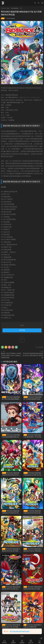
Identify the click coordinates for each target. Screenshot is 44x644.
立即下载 (22, 330)
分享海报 (39, 347)
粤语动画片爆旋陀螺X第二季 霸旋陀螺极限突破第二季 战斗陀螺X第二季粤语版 (33, 398)
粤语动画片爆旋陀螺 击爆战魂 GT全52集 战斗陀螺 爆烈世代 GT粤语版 (11, 512)
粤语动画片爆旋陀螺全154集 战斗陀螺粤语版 (33, 626)
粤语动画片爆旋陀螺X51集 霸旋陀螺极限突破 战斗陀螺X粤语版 (11, 436)
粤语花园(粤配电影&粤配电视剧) (20, 631)
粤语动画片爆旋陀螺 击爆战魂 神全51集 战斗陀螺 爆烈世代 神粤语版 (11, 550)
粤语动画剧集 (11, 18)
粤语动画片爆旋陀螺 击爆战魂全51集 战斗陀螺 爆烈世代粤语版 (33, 550)
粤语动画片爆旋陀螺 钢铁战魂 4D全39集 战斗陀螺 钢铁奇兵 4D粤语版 (33, 588)
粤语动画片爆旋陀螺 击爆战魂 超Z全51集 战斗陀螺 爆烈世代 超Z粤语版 (33, 512)
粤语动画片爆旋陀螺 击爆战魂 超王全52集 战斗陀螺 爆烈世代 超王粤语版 (32, 474)
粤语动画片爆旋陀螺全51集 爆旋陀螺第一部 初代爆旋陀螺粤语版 (32, 436)
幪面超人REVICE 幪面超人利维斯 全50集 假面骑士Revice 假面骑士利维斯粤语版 (11, 355)
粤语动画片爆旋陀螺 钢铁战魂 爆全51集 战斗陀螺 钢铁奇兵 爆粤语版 (33, 355)
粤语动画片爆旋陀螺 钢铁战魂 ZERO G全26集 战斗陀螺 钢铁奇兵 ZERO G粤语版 (11, 588)
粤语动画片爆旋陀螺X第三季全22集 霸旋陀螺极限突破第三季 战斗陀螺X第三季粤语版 (11, 398)
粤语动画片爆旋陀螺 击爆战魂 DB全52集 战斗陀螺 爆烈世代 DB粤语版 (11, 474)
